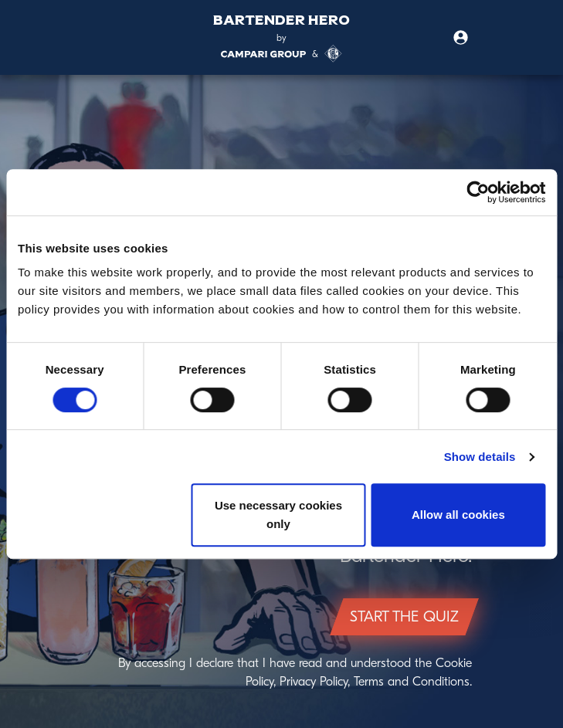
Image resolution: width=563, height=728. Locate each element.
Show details (480, 457)
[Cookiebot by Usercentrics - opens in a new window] (478, 192)
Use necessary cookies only (278, 515)
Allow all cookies (458, 515)
